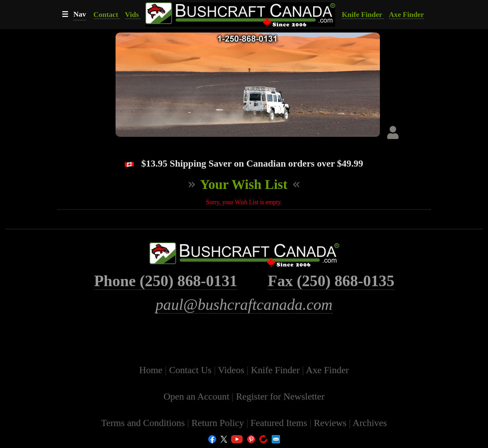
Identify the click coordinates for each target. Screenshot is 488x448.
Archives (370, 423)
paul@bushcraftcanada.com (244, 305)
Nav (79, 14)
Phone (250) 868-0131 (166, 281)
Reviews (331, 423)
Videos (232, 370)
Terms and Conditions (144, 423)
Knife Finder (363, 15)
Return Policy (219, 423)
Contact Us (191, 370)
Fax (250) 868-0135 (331, 281)
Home (152, 370)
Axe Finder (406, 15)
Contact (107, 15)
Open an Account (196, 396)
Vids (133, 15)
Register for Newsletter (280, 396)
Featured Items (280, 423)
